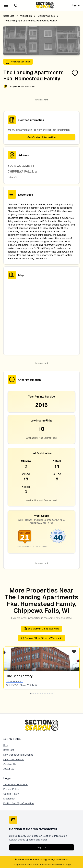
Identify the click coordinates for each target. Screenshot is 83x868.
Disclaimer (9, 799)
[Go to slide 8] (47, 693)
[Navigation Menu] (6, 5)
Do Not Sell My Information (19, 803)
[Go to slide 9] (50, 693)
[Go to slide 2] (33, 693)
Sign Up (42, 847)
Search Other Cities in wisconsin (41, 638)
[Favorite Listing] (75, 73)
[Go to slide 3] (35, 693)
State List (9, 16)
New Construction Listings (18, 755)
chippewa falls (46, 16)
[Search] (16, 5)
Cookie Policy (11, 794)
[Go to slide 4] (38, 693)
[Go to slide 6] (43, 693)
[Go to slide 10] (52, 693)
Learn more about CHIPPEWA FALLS (32, 547)
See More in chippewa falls (41, 629)
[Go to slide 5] (40, 693)
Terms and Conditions (15, 784)
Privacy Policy (11, 789)
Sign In (76, 5)
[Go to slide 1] (31, 693)
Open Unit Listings (14, 759)
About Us (9, 769)
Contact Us (10, 764)
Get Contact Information (41, 137)
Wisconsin (26, 16)
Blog (6, 745)
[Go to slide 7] (45, 693)
